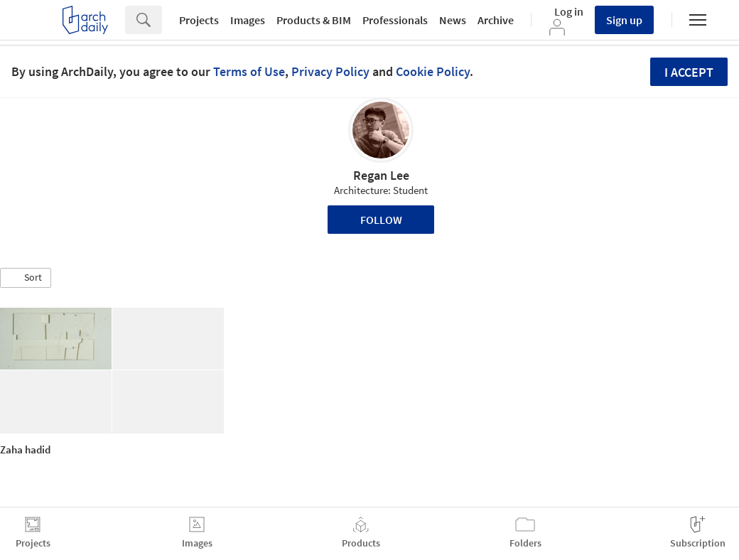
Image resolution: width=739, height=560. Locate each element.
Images (248, 20)
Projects (199, 20)
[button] (26, 278)
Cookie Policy (433, 71)
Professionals (395, 20)
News (453, 20)
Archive (496, 20)
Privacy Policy (330, 71)
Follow (381, 220)
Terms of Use (249, 71)
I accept (689, 72)
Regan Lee (381, 175)
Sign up (624, 20)
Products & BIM (314, 20)
